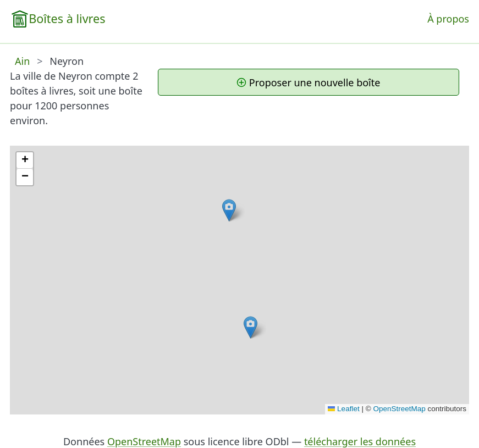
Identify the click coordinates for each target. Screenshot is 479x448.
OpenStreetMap (399, 409)
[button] (229, 210)
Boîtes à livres (67, 18)
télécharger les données (360, 441)
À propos (448, 19)
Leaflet (344, 409)
